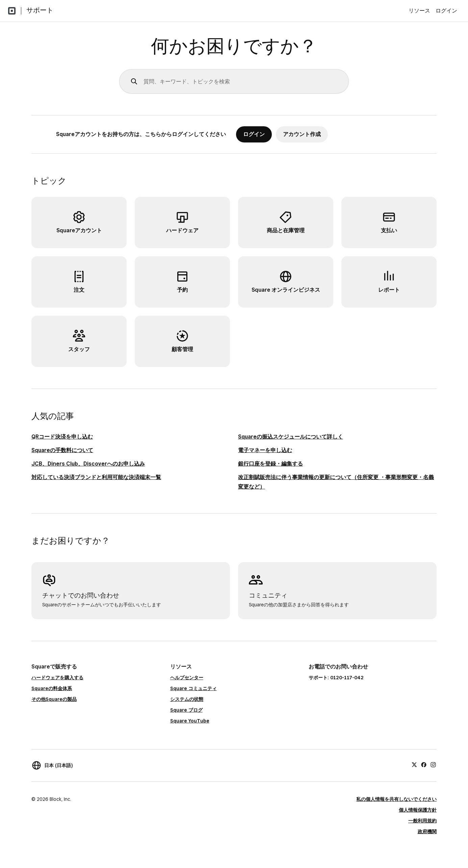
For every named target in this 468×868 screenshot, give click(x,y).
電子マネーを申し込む (265, 450)
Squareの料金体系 (52, 688)
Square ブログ (186, 710)
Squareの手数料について (62, 450)
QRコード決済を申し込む (62, 437)
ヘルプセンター (187, 678)
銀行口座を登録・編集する (270, 464)
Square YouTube (190, 721)
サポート (40, 10)
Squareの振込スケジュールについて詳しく (291, 437)
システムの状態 (187, 699)
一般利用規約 (422, 821)
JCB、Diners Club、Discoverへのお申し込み (88, 464)
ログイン (446, 11)
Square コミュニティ (193, 688)
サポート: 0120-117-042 (336, 678)
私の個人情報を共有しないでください (396, 799)
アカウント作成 (302, 134)
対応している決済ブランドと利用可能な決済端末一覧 (96, 477)
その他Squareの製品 (54, 699)
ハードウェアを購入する (57, 678)
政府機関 (427, 832)
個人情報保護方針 (418, 810)
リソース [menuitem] (419, 11)
